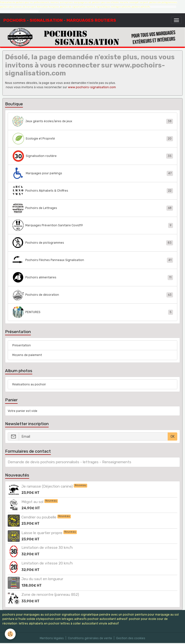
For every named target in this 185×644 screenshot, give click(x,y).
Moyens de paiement (27, 355)
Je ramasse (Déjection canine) (48, 486)
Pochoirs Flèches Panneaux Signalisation (93, 260)
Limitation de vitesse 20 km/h (47, 563)
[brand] (60, 20)
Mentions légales (52, 638)
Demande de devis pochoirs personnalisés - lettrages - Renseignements (69, 462)
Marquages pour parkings (93, 173)
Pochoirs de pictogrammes (93, 243)
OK (173, 437)
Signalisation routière (93, 156)
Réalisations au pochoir (29, 384)
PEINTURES (93, 312)
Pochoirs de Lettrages (93, 208)
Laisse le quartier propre (42, 533)
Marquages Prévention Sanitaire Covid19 (93, 225)
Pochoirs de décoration (93, 295)
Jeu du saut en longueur (42, 579)
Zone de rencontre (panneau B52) (50, 595)
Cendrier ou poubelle (39, 517)
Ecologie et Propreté (93, 139)
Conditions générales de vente (90, 638)
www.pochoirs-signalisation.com (92, 87)
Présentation (22, 345)
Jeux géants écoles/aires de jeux (93, 121)
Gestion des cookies (131, 638)
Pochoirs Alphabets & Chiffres (93, 191)
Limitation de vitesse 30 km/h (47, 548)
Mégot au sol (33, 502)
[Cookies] (10, 634)
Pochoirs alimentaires (93, 277)
